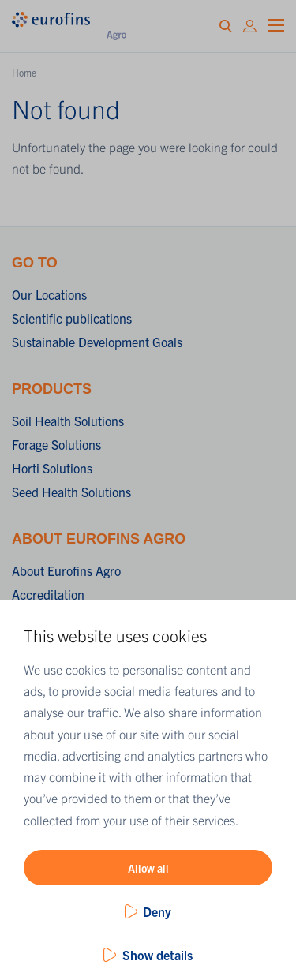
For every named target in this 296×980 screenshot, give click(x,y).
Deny (157, 911)
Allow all (148, 868)
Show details (157, 955)
